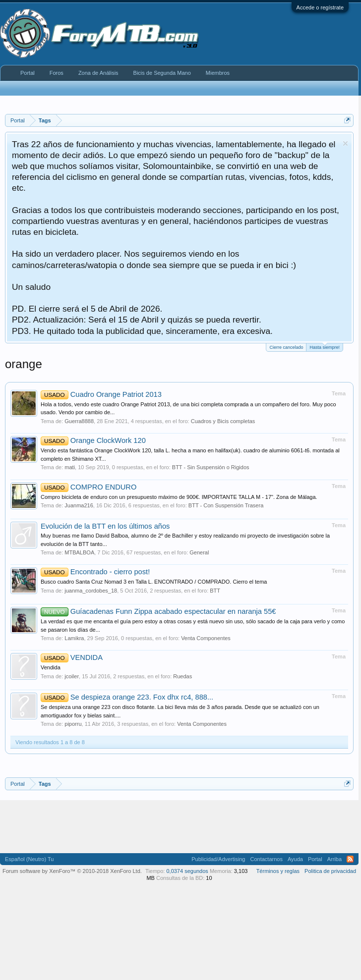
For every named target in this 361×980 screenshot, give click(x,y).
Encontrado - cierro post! (95, 572)
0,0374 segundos (187, 871)
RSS (350, 859)
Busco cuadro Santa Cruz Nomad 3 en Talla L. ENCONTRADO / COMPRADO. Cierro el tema (154, 582)
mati (70, 467)
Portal (28, 73)
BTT (215, 591)
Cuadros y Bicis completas (223, 421)
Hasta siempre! (325, 347)
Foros (57, 73)
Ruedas (182, 676)
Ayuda (295, 859)
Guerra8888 (79, 421)
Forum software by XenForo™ (72, 871)
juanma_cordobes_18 (91, 591)
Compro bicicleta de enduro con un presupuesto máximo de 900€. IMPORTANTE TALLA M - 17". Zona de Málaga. (179, 497)
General (199, 552)
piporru (73, 724)
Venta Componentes (206, 638)
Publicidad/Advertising (218, 859)
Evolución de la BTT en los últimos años (105, 526)
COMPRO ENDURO (89, 487)
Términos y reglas (278, 871)
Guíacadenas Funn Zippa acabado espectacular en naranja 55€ (158, 611)
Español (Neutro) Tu (29, 859)
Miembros (218, 73)
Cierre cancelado (286, 347)
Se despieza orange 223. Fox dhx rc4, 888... (127, 697)
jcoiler (72, 676)
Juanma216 (79, 505)
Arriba (334, 859)
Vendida (51, 667)
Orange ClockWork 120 (93, 440)
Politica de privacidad (330, 871)
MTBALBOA (79, 552)
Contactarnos (266, 859)
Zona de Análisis (98, 73)
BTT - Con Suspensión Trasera (226, 505)
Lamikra (74, 638)
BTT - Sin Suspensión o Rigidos (211, 467)
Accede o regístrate (320, 7)
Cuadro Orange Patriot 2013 (101, 394)
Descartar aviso (345, 143)
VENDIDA (72, 657)
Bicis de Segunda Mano (162, 73)
